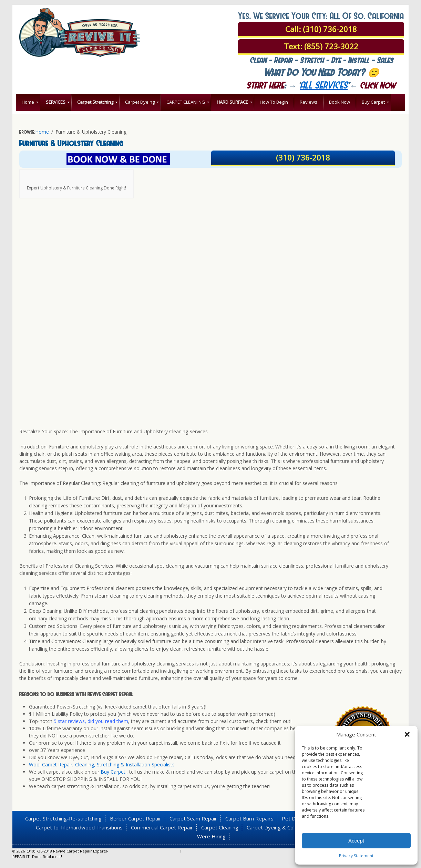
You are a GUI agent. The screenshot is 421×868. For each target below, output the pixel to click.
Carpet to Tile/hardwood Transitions (79, 827)
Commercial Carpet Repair (162, 827)
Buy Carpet (113, 772)
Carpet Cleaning (220, 827)
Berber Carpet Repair (136, 818)
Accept (356, 841)
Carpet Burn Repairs (249, 818)
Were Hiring (211, 836)
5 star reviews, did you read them (90, 721)
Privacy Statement (356, 856)
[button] (407, 734)
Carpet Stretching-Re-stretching (63, 818)
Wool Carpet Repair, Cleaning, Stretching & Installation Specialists (102, 764)
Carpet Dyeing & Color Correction (286, 827)
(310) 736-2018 (303, 157)
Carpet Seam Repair (193, 818)
